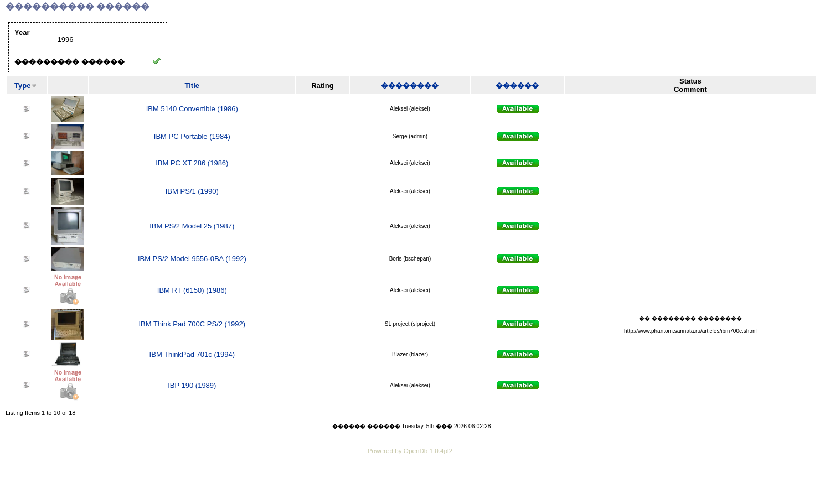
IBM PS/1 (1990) (192, 191)
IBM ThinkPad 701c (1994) (192, 354)
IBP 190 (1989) (192, 385)
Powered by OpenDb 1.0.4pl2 (410, 451)
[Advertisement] (410, 487)
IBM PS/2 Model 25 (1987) (192, 226)
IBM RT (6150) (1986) (192, 290)
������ (517, 85)
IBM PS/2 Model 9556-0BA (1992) (192, 259)
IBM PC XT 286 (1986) (192, 163)
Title (192, 85)
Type (22, 85)
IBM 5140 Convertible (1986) (192, 109)
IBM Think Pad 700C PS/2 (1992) (192, 324)
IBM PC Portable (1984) (192, 136)
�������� (410, 85)
